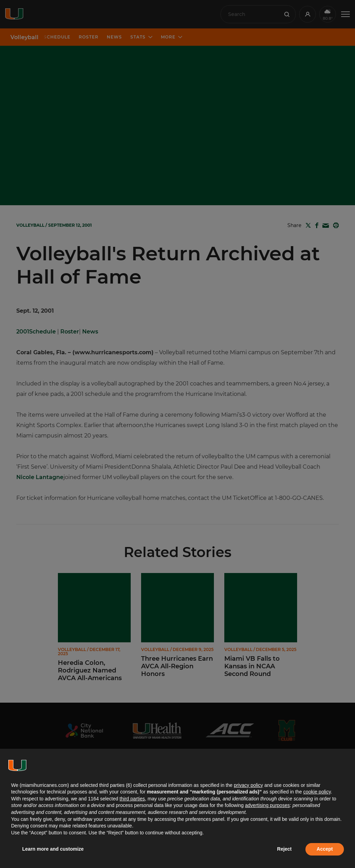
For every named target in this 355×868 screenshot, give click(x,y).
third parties (132, 799)
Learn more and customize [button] (53, 849)
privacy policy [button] (248, 785)
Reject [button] (284, 849)
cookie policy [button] (317, 792)
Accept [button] (325, 849)
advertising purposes (267, 805)
